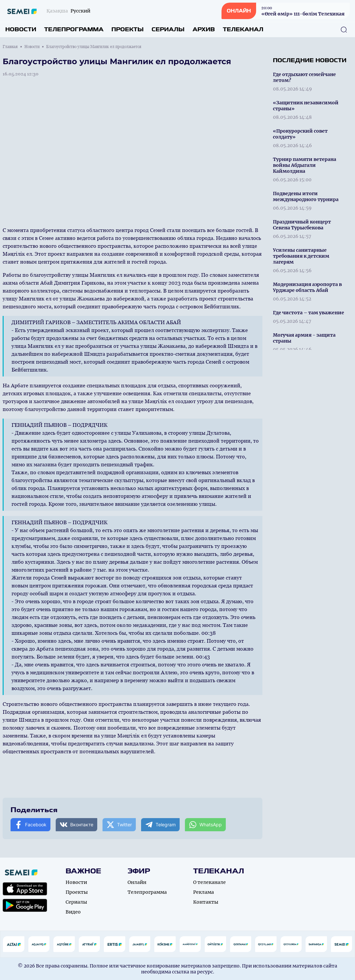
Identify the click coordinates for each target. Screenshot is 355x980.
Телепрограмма (74, 29)
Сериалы (168, 29)
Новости (21, 29)
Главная (10, 47)
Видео (73, 912)
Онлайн (137, 882)
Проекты (128, 29)
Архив (204, 29)
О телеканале (209, 882)
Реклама (204, 892)
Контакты (206, 902)
